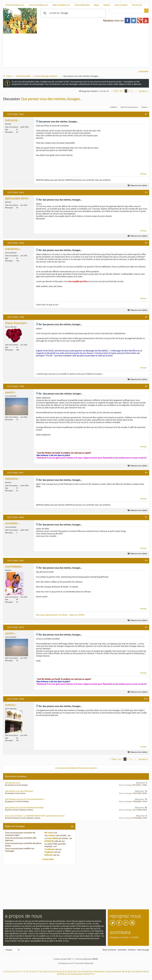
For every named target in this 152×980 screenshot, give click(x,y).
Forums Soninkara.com (38, 5)
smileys (52, 835)
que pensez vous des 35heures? (19, 791)
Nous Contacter (121, 5)
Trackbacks (50, 849)
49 (126, 972)
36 (90, 972)
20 (46, 972)
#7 (146, 517)
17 (38, 972)
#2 (146, 192)
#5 (146, 386)
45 (115, 972)
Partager (143, 174)
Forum (9, 76)
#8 (146, 560)
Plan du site (137, 5)
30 (74, 972)
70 (91, 974)
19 (44, 972)
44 (112, 972)
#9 (146, 627)
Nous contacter (109, 950)
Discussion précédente (67, 768)
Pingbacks (49, 852)
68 (86, 974)
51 (131, 972)
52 (134, 972)
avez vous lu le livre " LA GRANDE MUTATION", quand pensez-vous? (35, 816)
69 (88, 974)
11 (22, 972)
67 (83, 974)
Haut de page (143, 950)
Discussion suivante (87, 768)
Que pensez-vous (13, 783)
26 (63, 972)
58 (58, 974)
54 (139, 972)
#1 (146, 114)
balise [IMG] (52, 838)
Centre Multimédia (82, 5)
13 (27, 972)
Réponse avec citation (138, 186)
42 (107, 972)
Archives (132, 950)
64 (75, 974)
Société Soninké (23, 76)
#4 (146, 317)
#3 (146, 243)
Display (144, 107)
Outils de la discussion (129, 107)
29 (71, 972)
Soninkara (122, 950)
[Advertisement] (93, 46)
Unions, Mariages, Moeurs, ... (47, 76)
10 (19, 972)
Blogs (96, 5)
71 (94, 974)
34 (85, 972)
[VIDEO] (48, 841)
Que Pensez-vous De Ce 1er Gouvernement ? (25, 799)
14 (30, 972)
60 (64, 974)
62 (69, 974)
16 (35, 972)
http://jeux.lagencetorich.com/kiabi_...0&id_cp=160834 (60, 615)
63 (72, 974)
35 (87, 972)
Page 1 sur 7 (119, 91)
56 (145, 972)
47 (120, 972)
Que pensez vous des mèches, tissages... (52, 99)
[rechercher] (73, 13)
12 (24, 972)
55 (142, 972)
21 (49, 972)
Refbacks (49, 855)
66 (80, 974)
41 (104, 972)
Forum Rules (48, 859)
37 (93, 972)
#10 (145, 699)
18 (41, 972)
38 (96, 972)
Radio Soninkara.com (61, 5)
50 (129, 972)
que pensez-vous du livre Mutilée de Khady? (24, 808)
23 (55, 972)
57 (148, 972)
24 (57, 972)
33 (82, 972)
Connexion (143, 71)
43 (109, 972)
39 (98, 972)
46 (118, 972)
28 (68, 972)
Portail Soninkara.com (15, 5)
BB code (48, 833)
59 (61, 974)
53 (137, 972)
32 (79, 972)
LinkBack (113, 107)
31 (77, 972)
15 (33, 972)
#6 (146, 473)
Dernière (144, 91)
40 (101, 972)
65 (77, 974)
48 (123, 972)
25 (60, 972)
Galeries (107, 5)
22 (52, 972)
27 (65, 972)
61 (66, 974)
